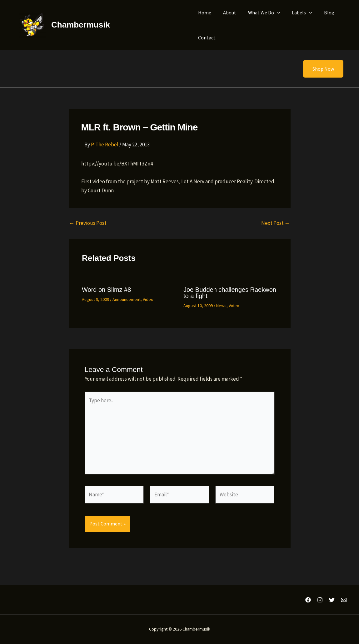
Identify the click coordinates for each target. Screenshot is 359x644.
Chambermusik (81, 25)
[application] (272, 13)
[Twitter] (332, 600)
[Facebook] (308, 600)
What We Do (259, 13)
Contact (206, 38)
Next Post (276, 223)
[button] (319, 69)
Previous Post (88, 223)
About (227, 13)
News (221, 306)
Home (204, 13)
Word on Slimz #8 (106, 290)
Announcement (127, 299)
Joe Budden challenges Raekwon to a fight (230, 293)
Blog (321, 13)
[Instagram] (320, 600)
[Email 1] (344, 600)
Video (148, 299)
